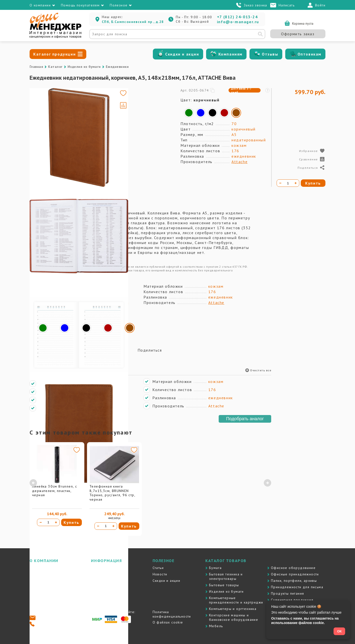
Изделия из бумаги (84, 67)
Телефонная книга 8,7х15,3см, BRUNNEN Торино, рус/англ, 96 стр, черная (112, 493)
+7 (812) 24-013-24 (237, 17)
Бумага (215, 568)
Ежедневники (117, 67)
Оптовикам (310, 54)
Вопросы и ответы (107, 593)
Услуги (97, 581)
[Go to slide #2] (44, 122)
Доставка (99, 568)
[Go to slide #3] (44, 145)
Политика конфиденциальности (172, 614)
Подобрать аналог (245, 419)
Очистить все (258, 370)
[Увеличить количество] (56, 522)
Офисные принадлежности (295, 574)
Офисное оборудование (293, 568)
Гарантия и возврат (108, 587)
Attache (240, 162)
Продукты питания (287, 593)
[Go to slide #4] (44, 168)
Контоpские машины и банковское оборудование (234, 617)
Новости (160, 574)
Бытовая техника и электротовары (226, 576)
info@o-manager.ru (238, 22)
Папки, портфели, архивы (294, 581)
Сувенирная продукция (292, 600)
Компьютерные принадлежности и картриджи (236, 600)
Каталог (55, 67)
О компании (40, 568)
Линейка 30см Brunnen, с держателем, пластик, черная (54, 491)
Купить (71, 522)
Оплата (97, 574)
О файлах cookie (168, 622)
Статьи (158, 568)
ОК (339, 631)
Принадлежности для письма (297, 587)
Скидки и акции (182, 54)
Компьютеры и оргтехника (233, 609)
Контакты (38, 581)
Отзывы (270, 54)
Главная (36, 67)
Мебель (216, 626)
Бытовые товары (224, 585)
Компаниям (231, 54)
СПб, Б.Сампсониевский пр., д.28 (133, 22)
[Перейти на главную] (55, 37)
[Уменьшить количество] (41, 522)
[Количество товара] (48, 522)
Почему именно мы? (48, 574)
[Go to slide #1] (44, 99)
